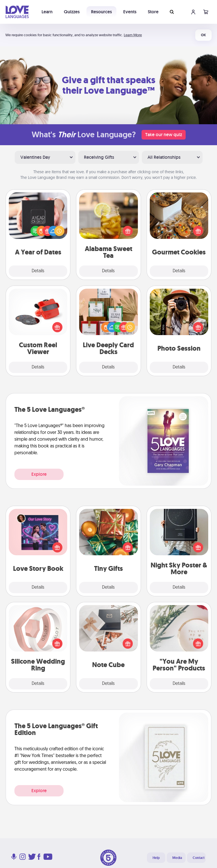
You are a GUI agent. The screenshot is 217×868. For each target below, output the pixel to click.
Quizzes (72, 12)
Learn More (133, 35)
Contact (199, 858)
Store (153, 12)
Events (130, 12)
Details (38, 271)
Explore (39, 474)
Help (156, 858)
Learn (47, 12)
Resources (101, 12)
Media (177, 858)
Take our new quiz (164, 135)
